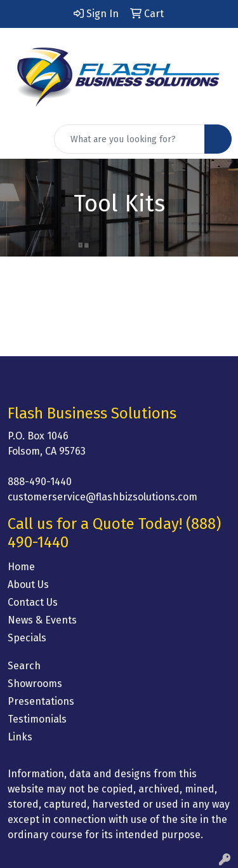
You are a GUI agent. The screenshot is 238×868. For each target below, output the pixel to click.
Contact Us (33, 602)
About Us (28, 584)
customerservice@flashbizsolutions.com (102, 497)
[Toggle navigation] (20, 139)
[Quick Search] (129, 139)
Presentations (41, 701)
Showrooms (35, 684)
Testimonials (37, 719)
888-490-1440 (40, 482)
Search (24, 666)
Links (20, 737)
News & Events (42, 620)
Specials (27, 638)
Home (21, 567)
